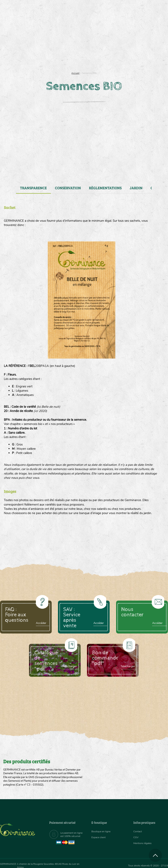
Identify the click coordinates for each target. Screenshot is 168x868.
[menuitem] (149, 8)
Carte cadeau (75, 53)
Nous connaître (48, 53)
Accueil (75, 73)
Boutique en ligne (141, 53)
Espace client (100, 837)
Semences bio (23, 53)
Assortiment (101, 53)
